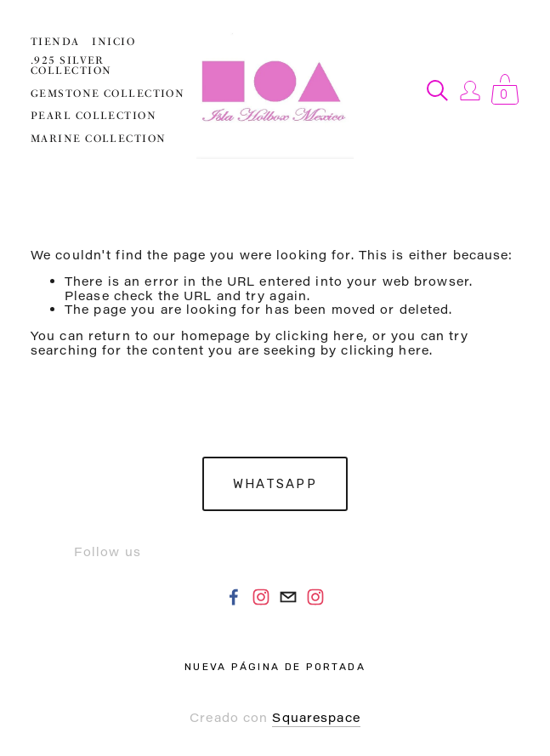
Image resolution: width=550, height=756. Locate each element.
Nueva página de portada (275, 667)
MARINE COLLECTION (98, 139)
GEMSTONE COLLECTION (108, 94)
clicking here (320, 335)
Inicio (113, 42)
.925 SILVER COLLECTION (71, 65)
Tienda (55, 42)
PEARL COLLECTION (94, 116)
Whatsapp (275, 484)
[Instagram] (261, 597)
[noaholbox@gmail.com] (288, 597)
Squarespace (316, 717)
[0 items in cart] (505, 90)
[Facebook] (234, 597)
